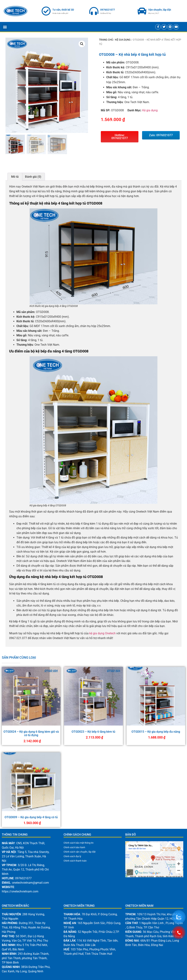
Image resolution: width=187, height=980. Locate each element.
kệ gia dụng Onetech (102, 633)
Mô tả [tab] (15, 177)
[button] (5, 27)
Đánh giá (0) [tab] (33, 177)
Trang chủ (106, 40)
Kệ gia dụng (123, 40)
